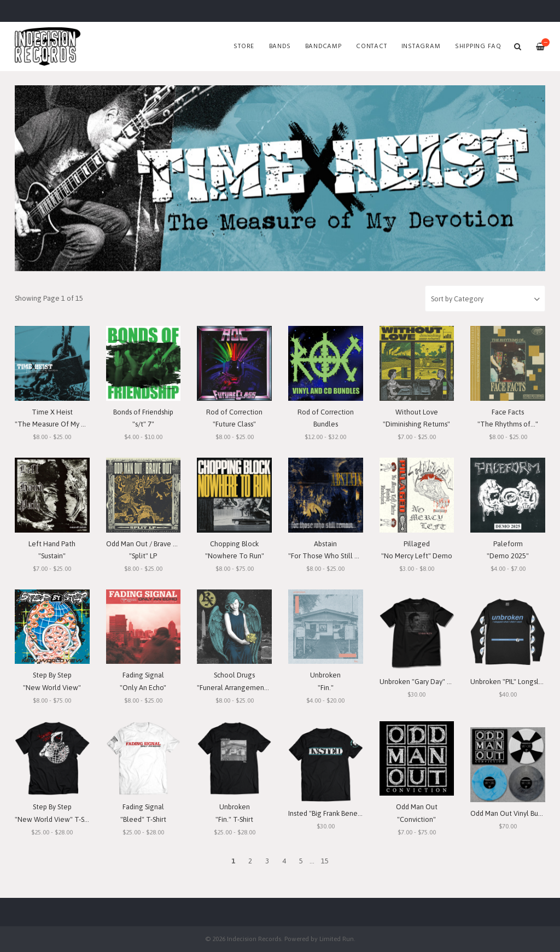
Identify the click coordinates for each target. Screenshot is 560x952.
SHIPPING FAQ (478, 46)
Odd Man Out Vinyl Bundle (511, 813)
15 (325, 861)
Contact (371, 46)
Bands (280, 46)
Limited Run (337, 939)
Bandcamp (323, 46)
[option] (280, 178)
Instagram (421, 46)
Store (244, 46)
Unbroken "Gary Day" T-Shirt (423, 682)
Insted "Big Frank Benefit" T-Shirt (339, 813)
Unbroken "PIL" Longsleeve (513, 682)
